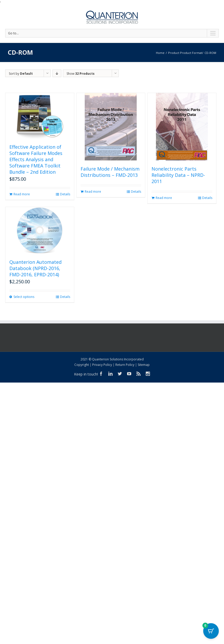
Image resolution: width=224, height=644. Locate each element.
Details (65, 194)
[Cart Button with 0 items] (211, 631)
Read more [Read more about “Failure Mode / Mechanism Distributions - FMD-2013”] (93, 192)
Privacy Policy (102, 365)
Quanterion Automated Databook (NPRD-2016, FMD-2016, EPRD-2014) (35, 268)
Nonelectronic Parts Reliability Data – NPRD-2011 (178, 175)
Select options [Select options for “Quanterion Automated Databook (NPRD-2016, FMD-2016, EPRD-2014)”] (24, 297)
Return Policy (125, 365)
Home (160, 53)
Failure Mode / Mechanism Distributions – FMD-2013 (110, 172)
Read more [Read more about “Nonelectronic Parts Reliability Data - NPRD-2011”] (164, 198)
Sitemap (144, 365)
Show (81, 74)
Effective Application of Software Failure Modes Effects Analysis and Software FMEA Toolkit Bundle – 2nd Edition (36, 159)
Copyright (82, 365)
